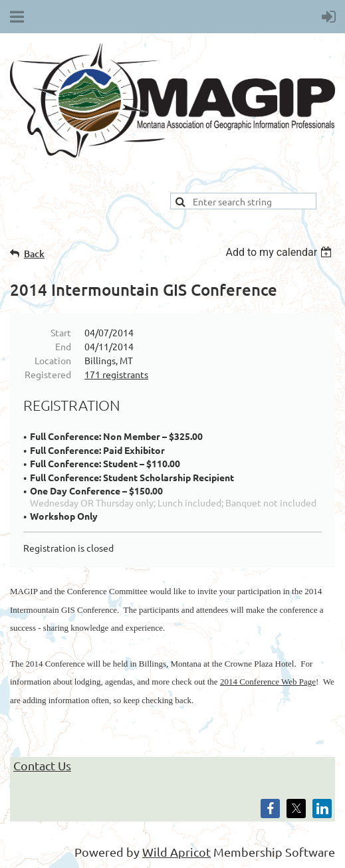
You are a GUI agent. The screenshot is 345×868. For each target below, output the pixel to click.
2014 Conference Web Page (268, 682)
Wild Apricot (176, 852)
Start (61, 332)
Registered (48, 374)
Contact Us (42, 765)
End (63, 346)
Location (53, 360)
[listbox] (280, 252)
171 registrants (116, 374)
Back (34, 254)
